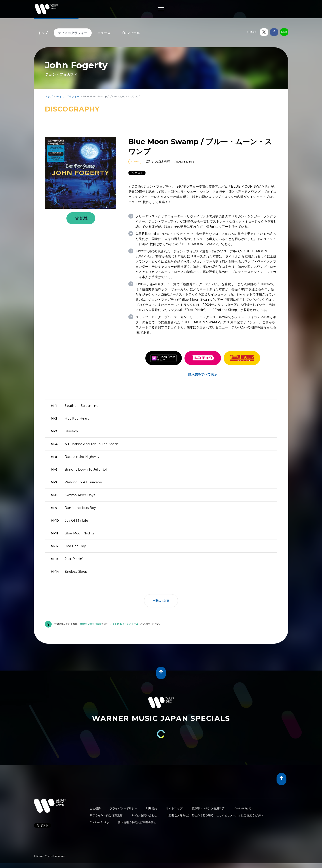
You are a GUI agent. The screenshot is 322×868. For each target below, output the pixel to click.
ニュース (104, 33)
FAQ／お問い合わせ (144, 815)
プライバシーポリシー (123, 808)
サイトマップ (174, 808)
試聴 (80, 218)
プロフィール (130, 33)
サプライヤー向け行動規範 (106, 815)
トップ (43, 33)
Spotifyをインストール (126, 624)
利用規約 (151, 808)
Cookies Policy (99, 822)
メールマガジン (243, 808)
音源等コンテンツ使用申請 (208, 808)
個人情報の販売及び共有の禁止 (137, 822)
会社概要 (95, 808)
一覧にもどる (161, 601)
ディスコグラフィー (73, 33)
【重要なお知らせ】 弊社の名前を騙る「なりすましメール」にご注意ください (215, 815)
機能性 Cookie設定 (91, 624)
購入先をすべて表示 (203, 374)
